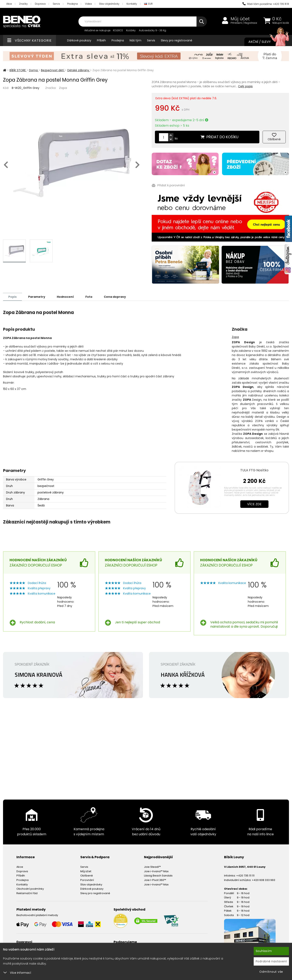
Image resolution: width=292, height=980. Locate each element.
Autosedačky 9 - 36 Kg (152, 30)
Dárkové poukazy (79, 40)
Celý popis (245, 86)
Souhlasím (264, 951)
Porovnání (87, 880)
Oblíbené (87, 875)
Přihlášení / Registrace (244, 23)
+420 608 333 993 (264, 880)
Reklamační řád (27, 893)
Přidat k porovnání (168, 185)
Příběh (101, 40)
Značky (23, 4)
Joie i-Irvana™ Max (156, 871)
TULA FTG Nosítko (254, 470)
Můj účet (240, 19)
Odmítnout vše (271, 972)
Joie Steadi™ (152, 867)
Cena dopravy (115, 297)
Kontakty (132, 4)
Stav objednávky (109, 4)
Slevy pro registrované (177, 40)
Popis (12, 297)
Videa (88, 4)
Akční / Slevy (265, 42)
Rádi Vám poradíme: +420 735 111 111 (266, 4)
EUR (148, 4)
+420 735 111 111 (245, 875)
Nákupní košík (281, 23)
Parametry (37, 297)
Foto (89, 297)
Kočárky (131, 30)
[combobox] (143, 22)
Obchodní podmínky (30, 889)
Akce (9, 4)
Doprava (40, 4)
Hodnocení (65, 297)
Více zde (254, 504)
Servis (56, 4)
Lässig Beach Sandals (158, 875)
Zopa (63, 88)
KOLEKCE (118, 30)
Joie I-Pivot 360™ (155, 880)
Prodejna (72, 4)
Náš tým (135, 40)
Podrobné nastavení (271, 961)
